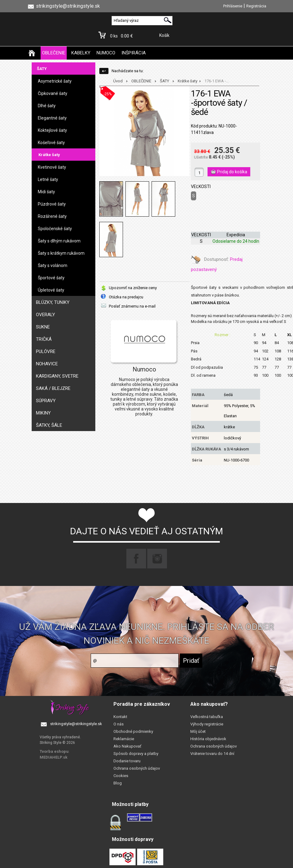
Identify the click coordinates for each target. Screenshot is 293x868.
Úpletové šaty (51, 290)
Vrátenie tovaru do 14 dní (212, 754)
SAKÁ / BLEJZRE (53, 388)
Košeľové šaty (51, 143)
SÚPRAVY (46, 401)
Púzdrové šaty (52, 204)
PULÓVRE (46, 352)
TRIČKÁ (44, 339)
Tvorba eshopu (54, 751)
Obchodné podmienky (133, 731)
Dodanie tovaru (127, 761)
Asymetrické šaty (55, 81)
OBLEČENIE (54, 53)
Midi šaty (46, 192)
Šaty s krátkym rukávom (61, 253)
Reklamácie (124, 739)
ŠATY (42, 69)
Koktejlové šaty (52, 130)
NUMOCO (106, 53)
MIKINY (43, 413)
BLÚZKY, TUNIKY (53, 302)
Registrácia (256, 6)
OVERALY (46, 315)
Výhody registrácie (207, 724)
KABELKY (81, 53)
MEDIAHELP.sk (53, 757)
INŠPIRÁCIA (134, 53)
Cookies (121, 776)
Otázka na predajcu (126, 297)
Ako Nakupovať (127, 746)
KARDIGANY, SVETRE (57, 376)
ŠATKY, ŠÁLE (49, 425)
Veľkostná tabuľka (207, 717)
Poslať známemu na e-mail (132, 306)
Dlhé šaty (47, 106)
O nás (119, 724)
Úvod (118, 81)
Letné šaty (48, 179)
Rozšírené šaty (52, 216)
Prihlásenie (233, 6)
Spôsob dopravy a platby (136, 754)
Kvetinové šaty (52, 167)
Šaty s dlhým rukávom (59, 241)
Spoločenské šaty (55, 229)
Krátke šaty (49, 155)
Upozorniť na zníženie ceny (133, 288)
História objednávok (208, 739)
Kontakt (120, 717)
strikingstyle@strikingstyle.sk (76, 724)
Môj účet (198, 731)
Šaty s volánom (53, 265)
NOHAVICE (47, 364)
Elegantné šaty (52, 118)
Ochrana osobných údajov (137, 768)
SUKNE (43, 327)
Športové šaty (51, 278)
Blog (118, 783)
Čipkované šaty (53, 93)
